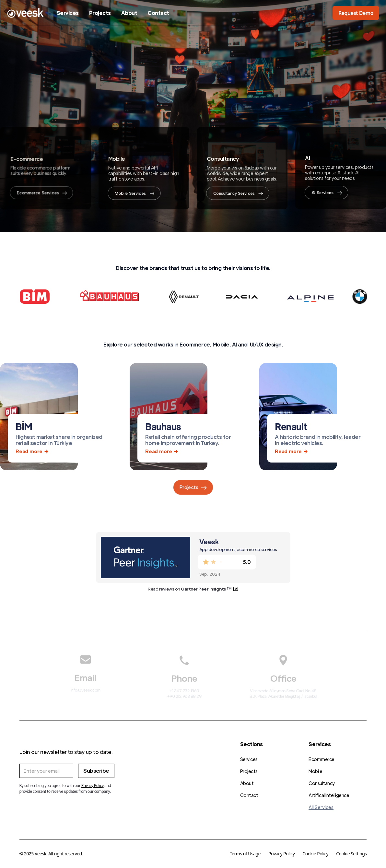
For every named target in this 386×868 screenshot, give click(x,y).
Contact (158, 13)
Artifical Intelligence (329, 795)
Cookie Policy (315, 854)
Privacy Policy (281, 854)
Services (68, 13)
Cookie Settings (351, 854)
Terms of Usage (245, 854)
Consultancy (322, 783)
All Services (321, 807)
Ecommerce (322, 759)
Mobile (315, 771)
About (129, 13)
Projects (100, 13)
